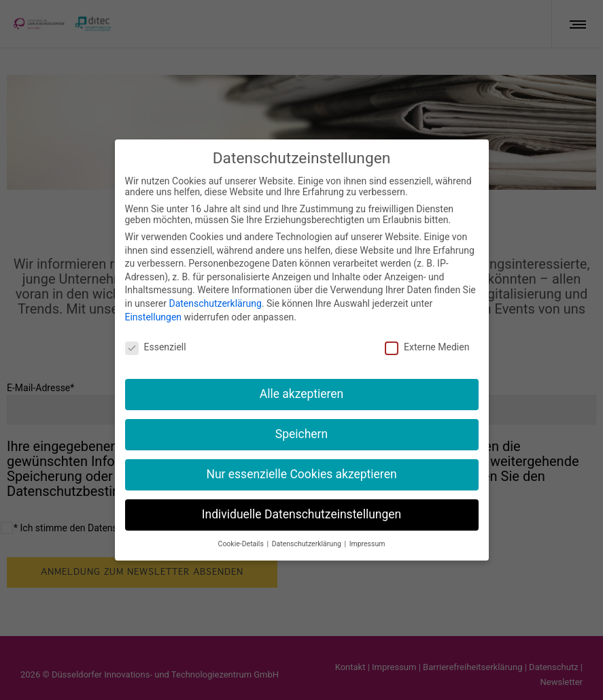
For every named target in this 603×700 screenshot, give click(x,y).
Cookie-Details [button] (242, 543)
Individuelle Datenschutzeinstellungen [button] (301, 513)
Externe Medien (427, 346)
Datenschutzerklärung (215, 302)
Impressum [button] (367, 543)
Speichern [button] (301, 433)
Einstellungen (154, 316)
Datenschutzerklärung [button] (308, 543)
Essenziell (156, 346)
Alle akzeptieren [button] (302, 393)
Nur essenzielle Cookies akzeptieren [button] (301, 473)
